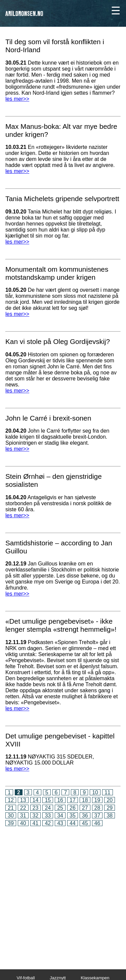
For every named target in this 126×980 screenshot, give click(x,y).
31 (23, 816)
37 (97, 816)
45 (85, 823)
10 (95, 792)
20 (110, 800)
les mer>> (17, 99)
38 (110, 816)
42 (48, 823)
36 (85, 816)
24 (48, 808)
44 (73, 823)
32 (36, 816)
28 (97, 808)
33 (48, 816)
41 (36, 823)
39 (11, 823)
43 (60, 823)
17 (73, 800)
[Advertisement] (63, 893)
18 (85, 800)
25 (60, 808)
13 (23, 800)
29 (110, 808)
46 (97, 823)
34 (60, 816)
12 (11, 800)
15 (48, 800)
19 (97, 800)
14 (36, 800)
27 (85, 808)
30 (11, 816)
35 (73, 816)
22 (23, 808)
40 (23, 823)
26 (73, 808)
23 (36, 808)
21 (11, 808)
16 (60, 800)
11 (108, 792)
